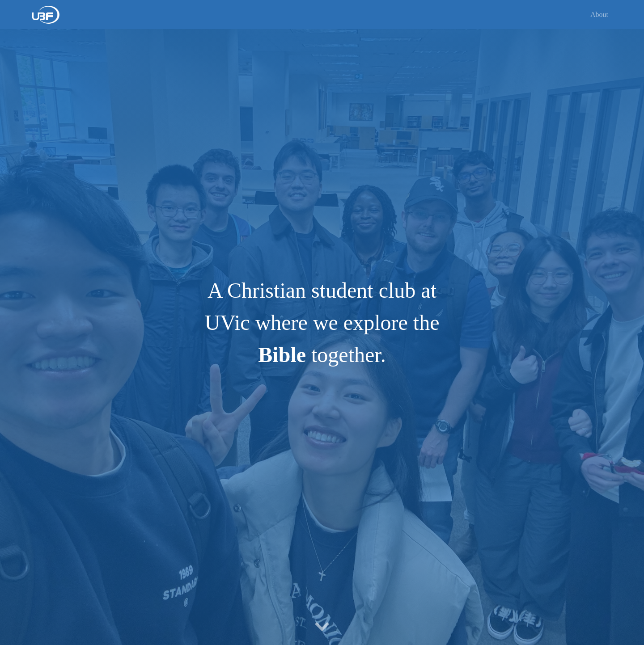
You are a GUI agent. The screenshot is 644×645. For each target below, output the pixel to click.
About (599, 15)
